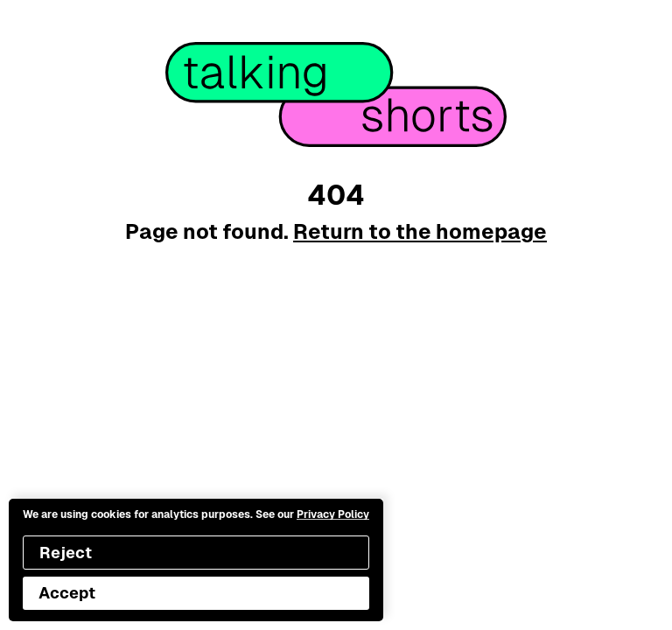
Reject (66, 553)
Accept (67, 593)
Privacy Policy (333, 514)
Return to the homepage (420, 231)
